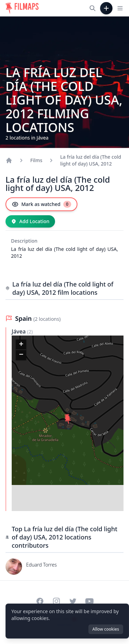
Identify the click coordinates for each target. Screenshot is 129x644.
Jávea (19, 331)
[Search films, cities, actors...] (93, 8)
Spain (24, 318)
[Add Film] (106, 8)
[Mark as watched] (41, 204)
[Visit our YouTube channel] (89, 601)
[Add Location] (30, 221)
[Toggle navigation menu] (120, 8)
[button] (68, 420)
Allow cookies (106, 629)
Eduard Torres (41, 565)
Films (36, 160)
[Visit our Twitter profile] (73, 601)
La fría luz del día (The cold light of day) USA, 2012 (91, 160)
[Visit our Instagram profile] (56, 601)
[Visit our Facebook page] (40, 601)
